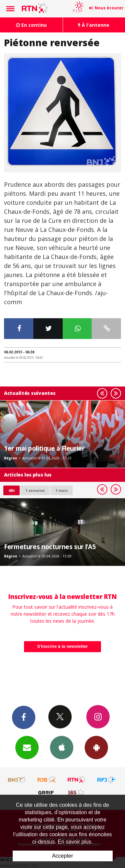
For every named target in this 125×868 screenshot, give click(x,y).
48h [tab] (11, 490)
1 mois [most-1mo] (61, 490)
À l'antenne (94, 25)
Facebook (24, 717)
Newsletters (27, 747)
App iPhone (62, 747)
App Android (96, 747)
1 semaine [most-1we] (35, 490)
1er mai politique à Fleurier (44, 448)
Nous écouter (109, 8)
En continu (31, 25)
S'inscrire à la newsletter (63, 646)
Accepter (62, 856)
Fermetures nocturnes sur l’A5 (50, 547)
